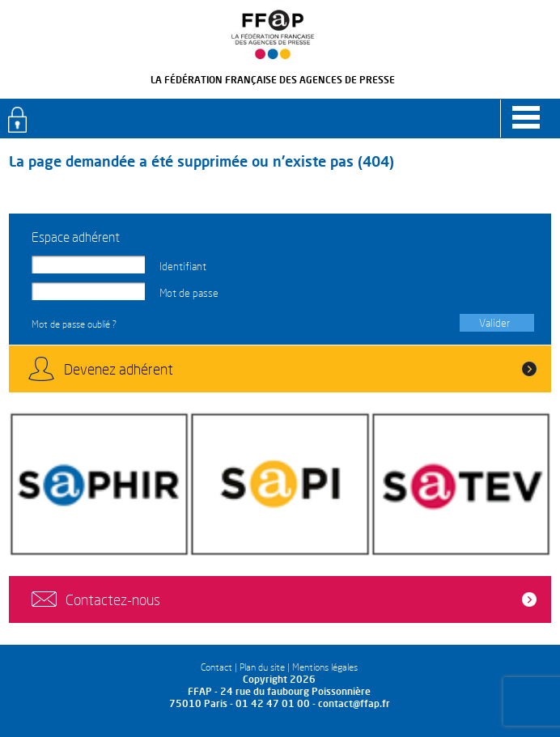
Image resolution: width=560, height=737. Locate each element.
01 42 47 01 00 (273, 703)
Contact (216, 667)
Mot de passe (189, 293)
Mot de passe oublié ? (74, 324)
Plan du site (262, 667)
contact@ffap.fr (354, 703)
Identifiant (183, 266)
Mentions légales (325, 667)
